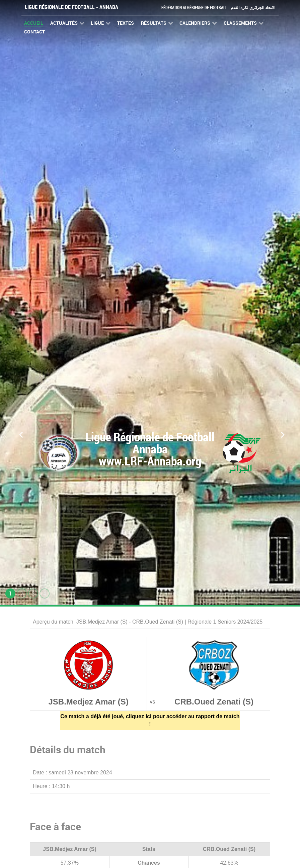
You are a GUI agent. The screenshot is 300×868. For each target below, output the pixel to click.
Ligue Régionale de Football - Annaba (71, 7)
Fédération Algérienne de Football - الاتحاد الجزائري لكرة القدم (216, 8)
